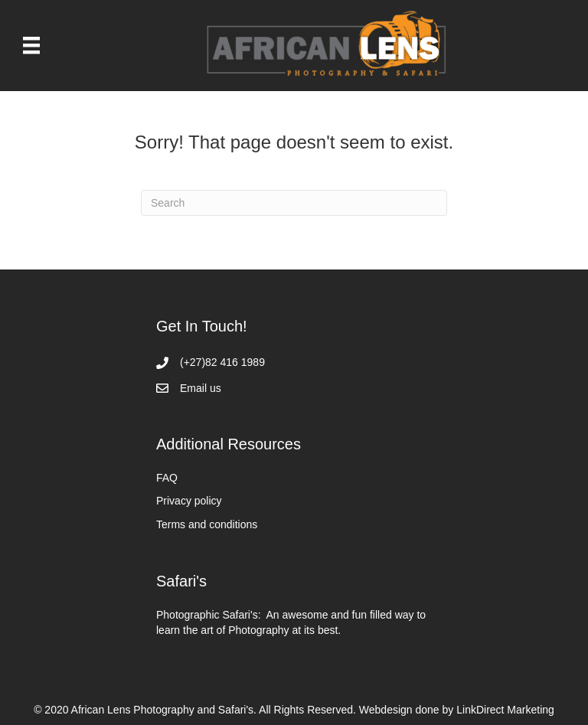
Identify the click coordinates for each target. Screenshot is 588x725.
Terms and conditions (207, 524)
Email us (201, 388)
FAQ (167, 478)
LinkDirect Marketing (505, 710)
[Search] (294, 203)
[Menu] (31, 45)
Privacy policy (189, 501)
